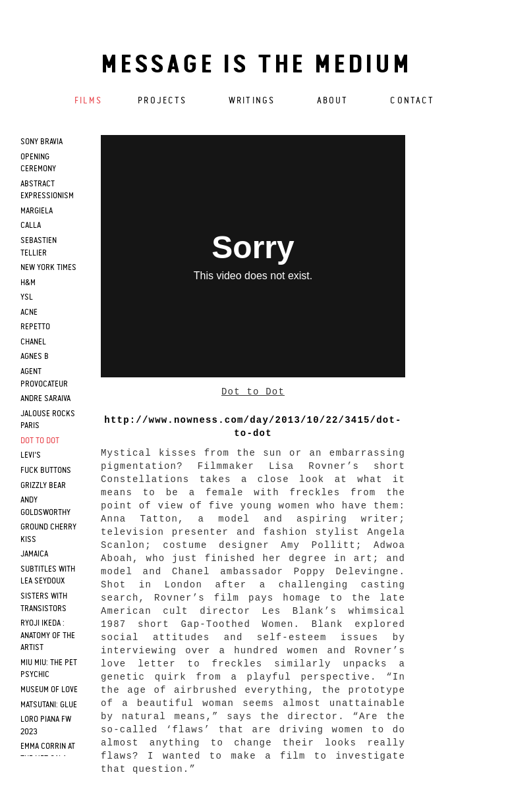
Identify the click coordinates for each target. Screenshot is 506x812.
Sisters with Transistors (44, 603)
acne (29, 312)
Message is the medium (256, 66)
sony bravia (42, 142)
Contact (412, 101)
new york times (48, 268)
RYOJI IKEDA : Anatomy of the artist (48, 636)
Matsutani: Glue (49, 705)
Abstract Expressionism (47, 190)
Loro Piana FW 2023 (46, 726)
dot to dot (40, 441)
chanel (33, 342)
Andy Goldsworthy (45, 506)
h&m (28, 283)
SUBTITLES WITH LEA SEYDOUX (48, 576)
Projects (162, 101)
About (333, 101)
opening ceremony (38, 163)
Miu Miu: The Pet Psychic (49, 669)
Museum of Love (49, 690)
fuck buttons (46, 471)
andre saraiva (45, 399)
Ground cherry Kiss (48, 533)
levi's (31, 455)
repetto (35, 327)
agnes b (35, 357)
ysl (27, 297)
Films (89, 101)
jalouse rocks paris (48, 420)
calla (31, 226)
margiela (37, 211)
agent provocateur (44, 378)
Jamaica (34, 554)
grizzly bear (43, 486)
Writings (252, 101)
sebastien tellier (39, 247)
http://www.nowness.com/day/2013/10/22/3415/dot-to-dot (253, 427)
